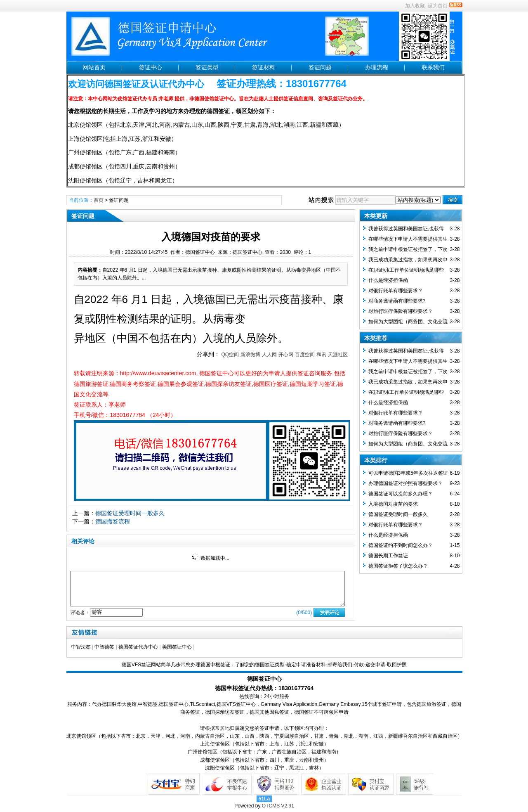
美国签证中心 (177, 647)
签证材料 (264, 67)
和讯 (321, 355)
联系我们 (433, 67)
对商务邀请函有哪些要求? (397, 301)
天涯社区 (338, 355)
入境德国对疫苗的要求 (393, 504)
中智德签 (104, 647)
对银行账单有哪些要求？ (396, 291)
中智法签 (81, 647)
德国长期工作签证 (388, 556)
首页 (99, 200)
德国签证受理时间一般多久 (130, 513)
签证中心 (151, 67)
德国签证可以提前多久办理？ (401, 494)
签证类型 (207, 67)
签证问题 (320, 67)
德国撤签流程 (113, 521)
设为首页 (438, 6)
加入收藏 (415, 6)
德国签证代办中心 (138, 647)
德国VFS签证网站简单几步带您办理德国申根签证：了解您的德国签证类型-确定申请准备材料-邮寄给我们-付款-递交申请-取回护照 (264, 665)
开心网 (286, 355)
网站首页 (94, 67)
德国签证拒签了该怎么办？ (398, 566)
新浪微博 (250, 355)
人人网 (269, 355)
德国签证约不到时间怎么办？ (401, 545)
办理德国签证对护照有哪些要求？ (405, 483)
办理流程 (377, 67)
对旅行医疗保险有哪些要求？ (401, 311)
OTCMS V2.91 (278, 806)
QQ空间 (230, 355)
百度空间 (305, 355)
